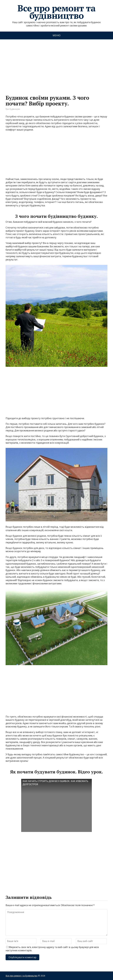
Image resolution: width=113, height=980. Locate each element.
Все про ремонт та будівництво (56, 12)
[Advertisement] (56, 64)
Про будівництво (13, 109)
